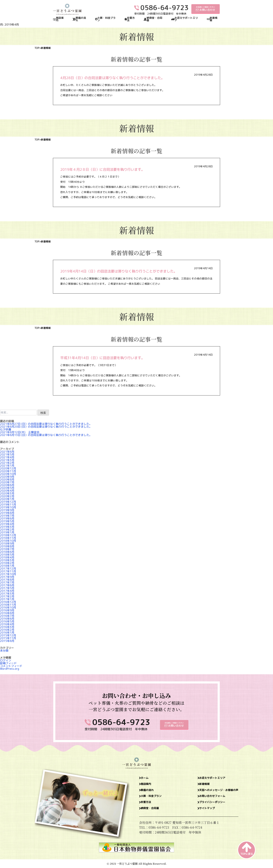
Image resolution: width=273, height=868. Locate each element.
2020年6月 (7, 485)
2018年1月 (7, 566)
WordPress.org (10, 669)
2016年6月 (7, 619)
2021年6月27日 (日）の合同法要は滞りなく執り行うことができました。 (46, 424)
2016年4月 (7, 624)
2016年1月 (7, 633)
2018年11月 (8, 538)
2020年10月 (8, 474)
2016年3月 (7, 627)
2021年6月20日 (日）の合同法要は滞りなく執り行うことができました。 (46, 427)
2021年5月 (7, 454)
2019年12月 (8, 502)
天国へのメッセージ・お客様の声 (215, 791)
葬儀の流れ (81, 19)
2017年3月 (7, 594)
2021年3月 (7, 460)
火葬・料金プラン (106, 19)
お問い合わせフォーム (207, 798)
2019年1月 (7, 532)
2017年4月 (7, 591)
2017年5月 (7, 588)
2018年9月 (7, 543)
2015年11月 (8, 638)
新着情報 (214, 19)
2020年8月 (7, 479)
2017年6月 (7, 585)
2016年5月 (7, 621)
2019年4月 (7, 524)
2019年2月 (7, 530)
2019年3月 (7, 527)
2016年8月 (7, 613)
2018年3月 (7, 560)
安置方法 (131, 19)
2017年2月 (7, 596)
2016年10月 (8, 607)
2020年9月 (7, 477)
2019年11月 (8, 505)
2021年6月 (7, 452)
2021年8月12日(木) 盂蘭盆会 (20, 432)
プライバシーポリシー (207, 805)
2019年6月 (7, 518)
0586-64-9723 (121, 722)
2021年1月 (7, 466)
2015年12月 (8, 635)
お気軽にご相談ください (206, 9)
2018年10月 (8, 541)
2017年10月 (8, 574)
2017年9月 (7, 577)
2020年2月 (7, 496)
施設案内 (60, 19)
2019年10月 (8, 507)
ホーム (146, 778)
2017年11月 (8, 571)
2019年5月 (7, 521)
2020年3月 (7, 493)
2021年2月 (7, 463)
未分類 (4, 651)
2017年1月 (7, 599)
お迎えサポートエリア (186, 19)
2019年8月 (7, 513)
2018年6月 (7, 552)
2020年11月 (8, 471)
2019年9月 (7, 510)
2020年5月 (7, 488)
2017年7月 (7, 582)
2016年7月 (7, 616)
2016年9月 (7, 610)
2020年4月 (7, 491)
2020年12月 (8, 468)
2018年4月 (7, 557)
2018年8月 (7, 546)
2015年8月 (7, 641)
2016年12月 (8, 602)
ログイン (6, 660)
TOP (37, 48)
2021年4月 (7, 457)
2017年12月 (8, 569)
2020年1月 (7, 499)
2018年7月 (7, 549)
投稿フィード (8, 663)
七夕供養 (6, 429)
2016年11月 (8, 605)
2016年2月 (7, 630)
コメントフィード (11, 666)
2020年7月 (7, 482)
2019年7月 (7, 516)
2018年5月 (7, 555)
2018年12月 (8, 535)
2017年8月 (7, 580)
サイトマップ (201, 811)
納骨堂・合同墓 (154, 19)
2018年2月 (7, 563)
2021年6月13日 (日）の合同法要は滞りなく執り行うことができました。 (46, 435)
